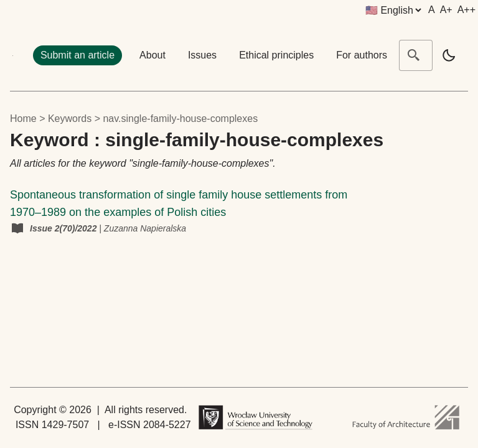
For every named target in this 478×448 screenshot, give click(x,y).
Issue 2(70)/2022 (64, 228)
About (152, 55)
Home (23, 119)
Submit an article (77, 55)
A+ (446, 10)
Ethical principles (276, 55)
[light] (449, 55)
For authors (362, 55)
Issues (202, 55)
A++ (466, 10)
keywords (70, 119)
